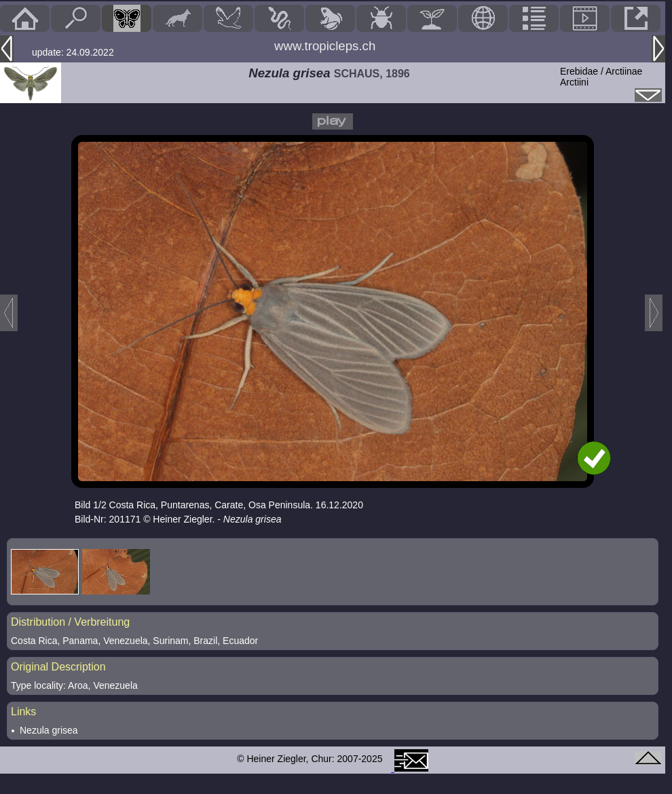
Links (23, 712)
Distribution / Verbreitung (70, 622)
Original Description (58, 667)
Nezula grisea (49, 730)
